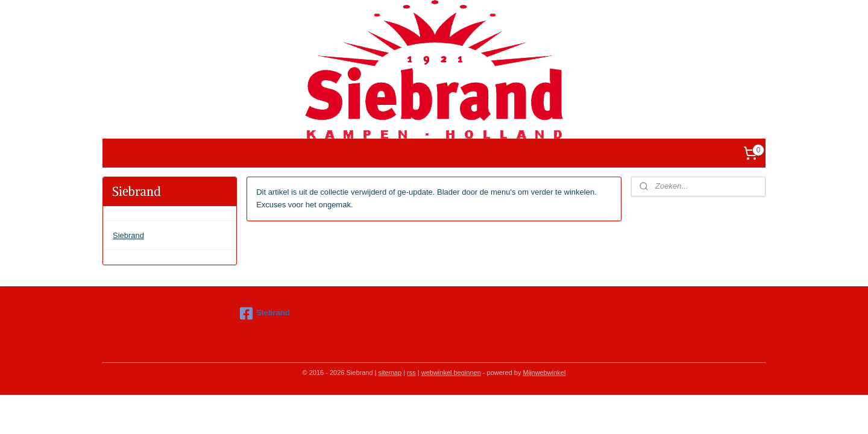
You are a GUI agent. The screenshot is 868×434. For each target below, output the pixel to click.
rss (411, 373)
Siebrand (128, 235)
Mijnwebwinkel (544, 373)
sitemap (390, 373)
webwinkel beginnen (451, 373)
